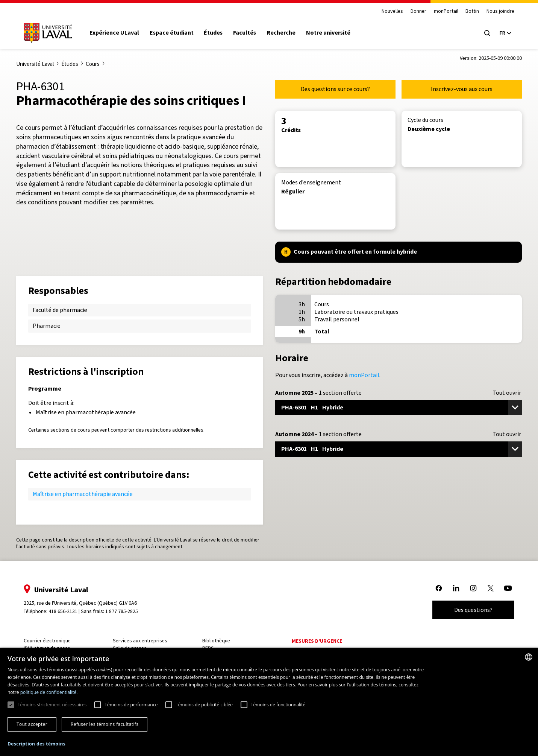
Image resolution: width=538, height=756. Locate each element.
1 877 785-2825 (123, 611)
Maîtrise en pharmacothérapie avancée (83, 494)
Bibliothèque (217, 641)
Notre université (329, 33)
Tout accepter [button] (32, 724)
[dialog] (269, 702)
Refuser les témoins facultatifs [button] (105, 724)
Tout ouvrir (507, 393)
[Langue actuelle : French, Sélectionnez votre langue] (504, 33)
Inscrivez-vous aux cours (462, 89)
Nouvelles (391, 11)
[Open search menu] (486, 33)
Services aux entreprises (141, 641)
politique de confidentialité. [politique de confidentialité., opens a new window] (49, 692)
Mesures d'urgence (317, 641)
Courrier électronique (48, 641)
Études (215, 33)
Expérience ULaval (115, 33)
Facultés (246, 33)
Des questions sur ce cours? (335, 89)
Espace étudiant (173, 33)
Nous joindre (499, 11)
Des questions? (472, 610)
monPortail (445, 11)
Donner (417, 11)
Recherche (282, 33)
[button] (36, 744)
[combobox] (529, 657)
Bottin (471, 11)
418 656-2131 (64, 611)
